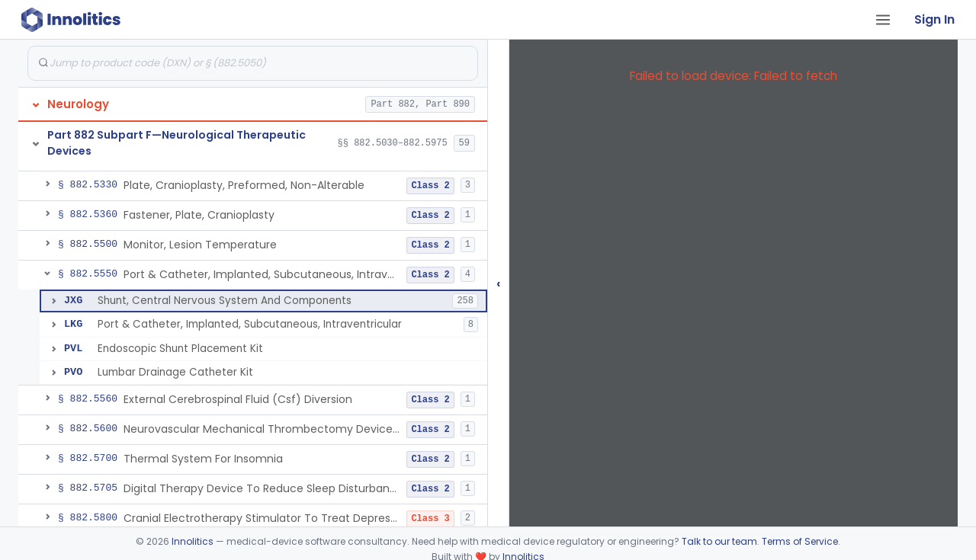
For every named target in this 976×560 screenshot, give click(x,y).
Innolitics (193, 541)
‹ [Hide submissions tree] (499, 283)
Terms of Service (800, 541)
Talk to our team (719, 541)
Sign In (934, 19)
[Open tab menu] (883, 20)
